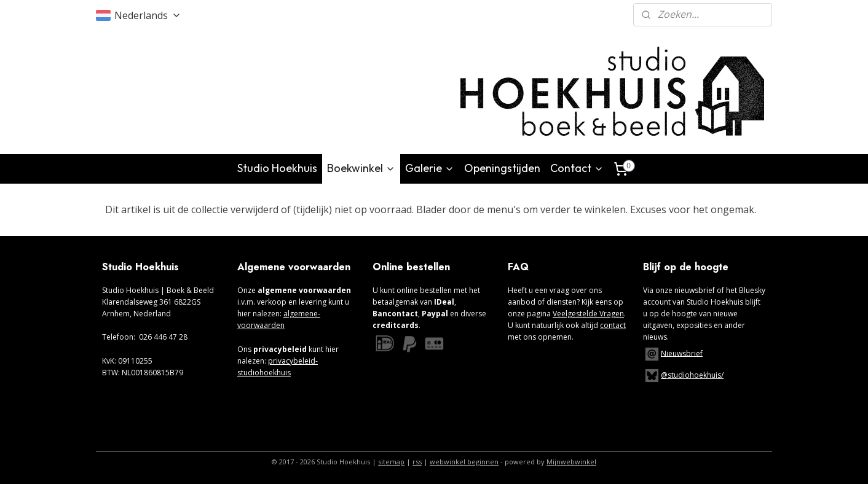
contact (613, 325)
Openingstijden (502, 168)
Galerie (430, 168)
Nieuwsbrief (682, 353)
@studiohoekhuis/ (683, 375)
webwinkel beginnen (464, 462)
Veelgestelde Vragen (588, 314)
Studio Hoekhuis (277, 168)
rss (417, 462)
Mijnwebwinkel (571, 462)
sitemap (391, 462)
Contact (577, 168)
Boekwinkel (361, 168)
